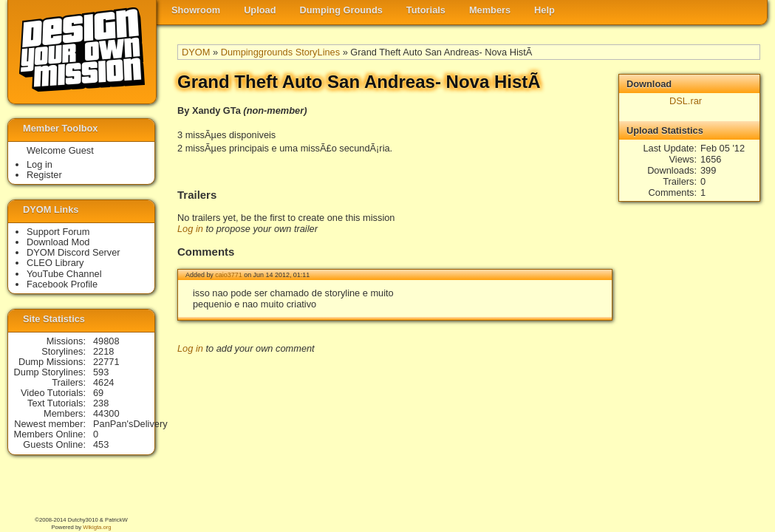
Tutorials (426, 10)
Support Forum (58, 232)
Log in (190, 229)
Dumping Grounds (341, 10)
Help (544, 10)
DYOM (196, 52)
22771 (106, 362)
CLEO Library (55, 263)
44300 (106, 413)
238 (101, 403)
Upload (260, 10)
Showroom (196, 10)
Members (490, 10)
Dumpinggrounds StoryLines (280, 52)
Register (44, 175)
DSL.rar (686, 101)
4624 (103, 382)
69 (98, 393)
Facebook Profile (62, 284)
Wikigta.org (97, 527)
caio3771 (228, 275)
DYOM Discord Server (74, 252)
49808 (106, 341)
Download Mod (58, 242)
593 (101, 372)
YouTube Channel (64, 274)
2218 (103, 351)
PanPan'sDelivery (130, 424)
